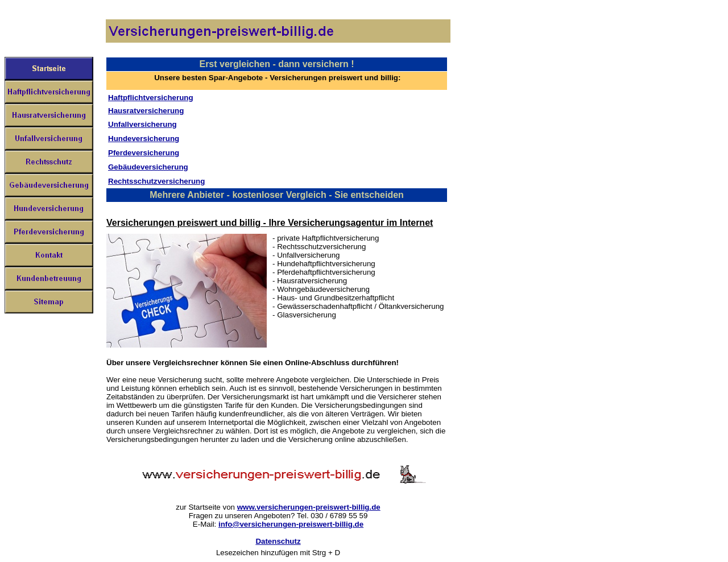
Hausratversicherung (146, 111)
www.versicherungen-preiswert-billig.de (309, 507)
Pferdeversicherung (144, 153)
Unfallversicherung (142, 124)
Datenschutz (278, 541)
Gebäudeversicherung (148, 167)
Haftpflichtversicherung (151, 98)
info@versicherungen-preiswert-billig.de (291, 524)
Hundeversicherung (144, 139)
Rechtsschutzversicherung (156, 181)
